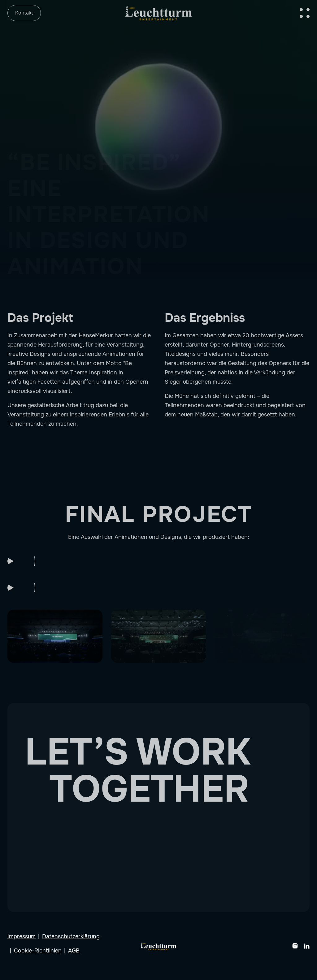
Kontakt (24, 13)
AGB (74, 951)
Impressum (22, 936)
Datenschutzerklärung (71, 936)
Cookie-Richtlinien (38, 951)
